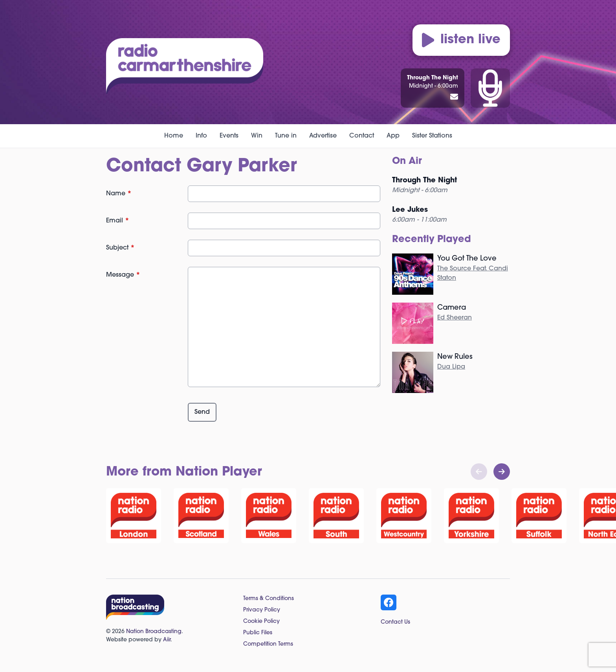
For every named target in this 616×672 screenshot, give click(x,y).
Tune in (286, 136)
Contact (362, 136)
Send (202, 412)
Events (229, 136)
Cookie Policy (261, 622)
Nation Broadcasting (154, 632)
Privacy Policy (262, 610)
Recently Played (432, 240)
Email (118, 221)
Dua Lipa (451, 367)
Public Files (258, 633)
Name (119, 194)
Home (174, 136)
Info (201, 136)
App (393, 136)
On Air (407, 162)
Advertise (323, 136)
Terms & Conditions (269, 599)
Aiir (167, 640)
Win (257, 136)
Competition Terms (268, 644)
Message (123, 275)
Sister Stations (432, 136)
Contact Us (395, 622)
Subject (120, 248)
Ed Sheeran (455, 318)
